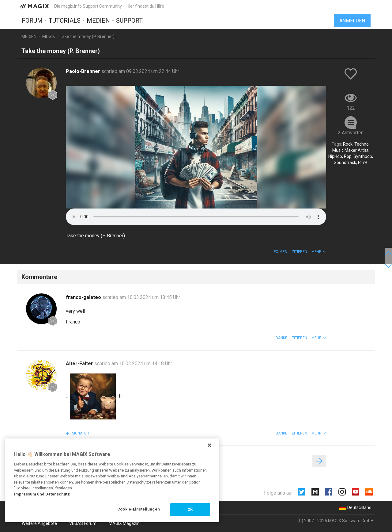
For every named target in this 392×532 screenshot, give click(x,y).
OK (190, 509)
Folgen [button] (281, 252)
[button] (319, 252)
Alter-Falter (80, 364)
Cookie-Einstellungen (139, 509)
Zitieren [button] (299, 252)
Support (129, 21)
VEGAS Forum (83, 523)
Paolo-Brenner (84, 71)
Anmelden (352, 21)
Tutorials (65, 21)
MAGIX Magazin (124, 523)
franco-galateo (84, 297)
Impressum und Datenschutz (42, 494)
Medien (98, 21)
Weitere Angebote (39, 523)
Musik (49, 36)
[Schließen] (209, 445)
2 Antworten (351, 133)
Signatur (80, 433)
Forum (32, 21)
